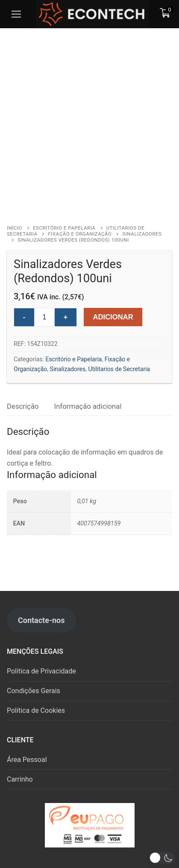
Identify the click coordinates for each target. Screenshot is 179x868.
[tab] (23, 406)
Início (15, 228)
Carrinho (20, 779)
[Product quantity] (44, 317)
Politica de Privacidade (41, 671)
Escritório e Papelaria (64, 228)
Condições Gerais (34, 691)
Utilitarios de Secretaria (119, 369)
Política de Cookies (36, 710)
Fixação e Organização (80, 234)
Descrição (23, 406)
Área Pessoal (27, 760)
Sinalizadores (68, 369)
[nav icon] (16, 14)
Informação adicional (88, 406)
